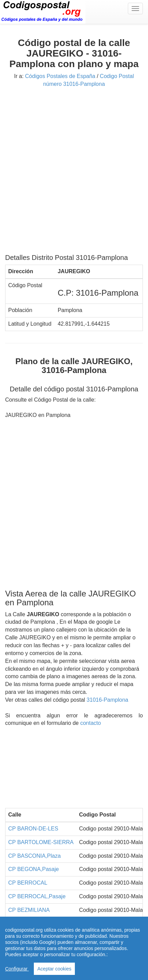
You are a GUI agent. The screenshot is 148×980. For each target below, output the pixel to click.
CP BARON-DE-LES (33, 829)
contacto (91, 723)
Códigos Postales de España (60, 76)
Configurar (17, 969)
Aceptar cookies (54, 969)
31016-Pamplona (107, 700)
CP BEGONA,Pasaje (33, 869)
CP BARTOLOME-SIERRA (41, 842)
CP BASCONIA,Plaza (35, 856)
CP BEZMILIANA (29, 910)
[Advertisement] (74, 173)
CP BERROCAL (28, 883)
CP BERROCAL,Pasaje (37, 896)
